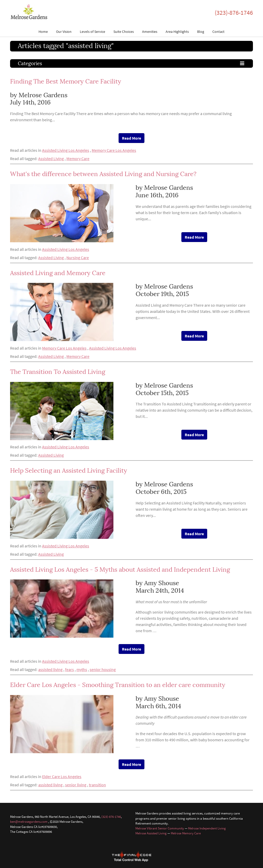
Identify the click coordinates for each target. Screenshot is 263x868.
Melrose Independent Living (207, 828)
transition (97, 785)
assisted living (50, 669)
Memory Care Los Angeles (114, 150)
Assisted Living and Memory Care (58, 273)
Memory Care (78, 158)
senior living (76, 785)
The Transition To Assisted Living (58, 372)
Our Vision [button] (64, 32)
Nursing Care (78, 258)
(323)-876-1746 (234, 13)
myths (82, 669)
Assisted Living (51, 158)
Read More (131, 138)
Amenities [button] (150, 32)
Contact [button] (218, 32)
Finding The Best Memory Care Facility (66, 81)
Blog (201, 32)
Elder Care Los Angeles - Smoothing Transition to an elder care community (118, 685)
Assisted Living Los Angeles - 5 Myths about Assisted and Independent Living (120, 569)
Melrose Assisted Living (151, 833)
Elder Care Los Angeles (62, 776)
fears (69, 669)
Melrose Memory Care (186, 833)
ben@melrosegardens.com (29, 821)
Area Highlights (177, 32)
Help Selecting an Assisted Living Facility (69, 470)
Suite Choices (124, 32)
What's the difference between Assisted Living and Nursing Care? (103, 174)
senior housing (103, 669)
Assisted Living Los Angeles (66, 150)
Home (43, 32)
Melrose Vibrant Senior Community (160, 828)
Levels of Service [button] (92, 32)
